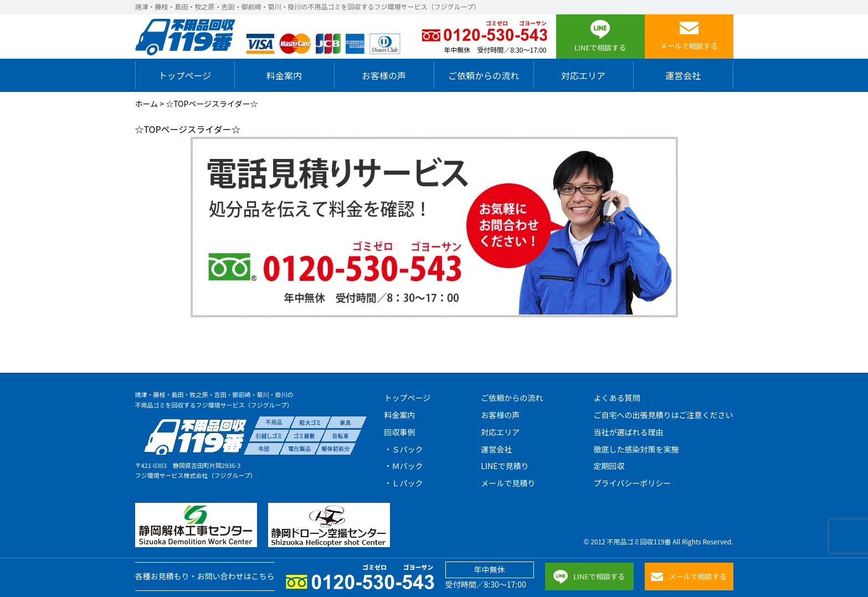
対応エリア (583, 75)
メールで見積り (508, 483)
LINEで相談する (589, 577)
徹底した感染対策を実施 (636, 449)
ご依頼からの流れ (484, 75)
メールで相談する (689, 576)
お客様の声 (384, 75)
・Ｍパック (404, 466)
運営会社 (683, 75)
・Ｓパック (404, 449)
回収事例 (400, 432)
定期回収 (609, 466)
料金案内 (284, 75)
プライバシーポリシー (632, 483)
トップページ (185, 75)
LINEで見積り (505, 466)
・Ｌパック (404, 483)
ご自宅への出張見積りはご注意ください (663, 415)
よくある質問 (617, 398)
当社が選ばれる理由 (628, 432)
